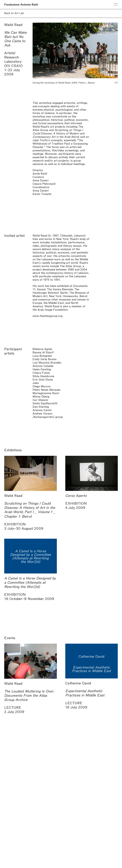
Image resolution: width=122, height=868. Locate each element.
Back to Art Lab (14, 13)
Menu (116, 4)
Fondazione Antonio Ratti (21, 4)
